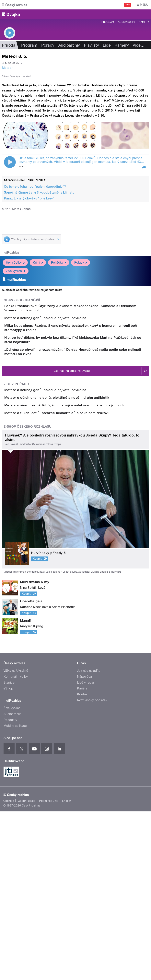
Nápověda (85, 845)
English (67, 969)
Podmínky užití (49, 969)
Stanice (9, 851)
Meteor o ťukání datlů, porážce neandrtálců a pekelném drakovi (72, 570)
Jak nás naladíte (89, 839)
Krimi (38, 347)
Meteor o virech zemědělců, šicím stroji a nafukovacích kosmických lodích (82, 551)
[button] (144, 253)
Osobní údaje (27, 969)
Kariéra (82, 857)
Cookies (9, 969)
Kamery (144, 22)
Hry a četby (15, 347)
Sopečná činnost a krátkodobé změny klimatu (39, 277)
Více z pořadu (16, 508)
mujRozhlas (11, 337)
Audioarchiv (126, 22)
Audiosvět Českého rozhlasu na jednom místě (32, 375)
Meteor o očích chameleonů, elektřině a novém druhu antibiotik (72, 532)
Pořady (48, 45)
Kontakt (83, 863)
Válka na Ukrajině (16, 839)
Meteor (7, 68)
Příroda (9, 45)
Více (139, 45)
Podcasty (10, 888)
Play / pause (10, 247)
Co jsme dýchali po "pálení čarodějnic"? (35, 272)
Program (108, 22)
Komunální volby (16, 845)
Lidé (107, 45)
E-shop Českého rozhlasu (28, 595)
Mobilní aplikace (15, 894)
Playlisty (91, 45)
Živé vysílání (16, 356)
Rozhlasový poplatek (92, 869)
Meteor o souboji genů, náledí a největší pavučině (61, 410)
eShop (8, 857)
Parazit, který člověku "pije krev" (29, 283)
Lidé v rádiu (86, 851)
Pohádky (59, 347)
